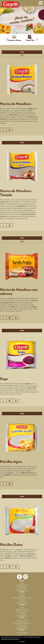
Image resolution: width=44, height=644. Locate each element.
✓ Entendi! (22, 642)
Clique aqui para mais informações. (10, 639)
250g (22, 241)
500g (22, 52)
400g (22, 330)
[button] (7, 39)
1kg (22, 55)
